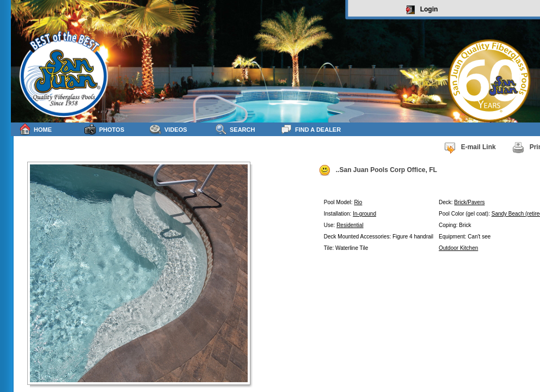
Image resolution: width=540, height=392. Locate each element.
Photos (104, 129)
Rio (358, 202)
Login (422, 10)
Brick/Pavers (469, 202)
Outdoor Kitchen (458, 248)
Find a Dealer (311, 129)
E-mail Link (470, 148)
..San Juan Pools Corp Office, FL (378, 170)
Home (35, 129)
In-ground (364, 214)
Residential (350, 225)
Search (235, 129)
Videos (168, 129)
